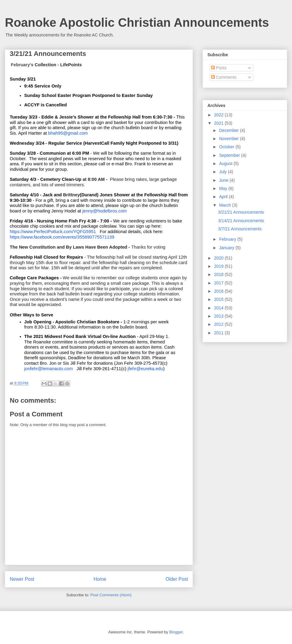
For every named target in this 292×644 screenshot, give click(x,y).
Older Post (177, 579)
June (224, 180)
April (224, 197)
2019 (219, 266)
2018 (219, 274)
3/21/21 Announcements (241, 212)
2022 (219, 115)
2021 (219, 123)
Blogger (176, 632)
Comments (224, 77)
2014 (219, 308)
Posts (219, 68)
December (229, 130)
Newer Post (22, 579)
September (230, 155)
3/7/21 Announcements (240, 229)
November (229, 139)
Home (100, 579)
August (226, 164)
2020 (219, 258)
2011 (219, 333)
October (227, 147)
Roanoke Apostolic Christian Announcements (137, 22)
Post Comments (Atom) (111, 595)
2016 (219, 291)
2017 (219, 283)
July (223, 172)
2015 (219, 299)
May (224, 188)
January (227, 248)
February (228, 239)
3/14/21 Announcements (241, 221)
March (226, 205)
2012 (219, 324)
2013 (219, 316)
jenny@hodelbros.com (105, 211)
